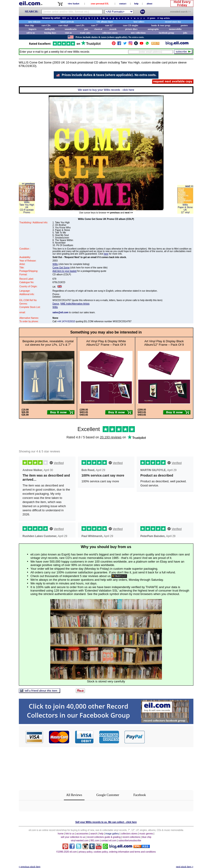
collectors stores (110, 33)
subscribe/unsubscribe (130, 841)
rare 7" (95, 25)
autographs (153, 29)
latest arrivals (67, 22)
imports (33, 29)
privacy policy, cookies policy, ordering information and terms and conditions (117, 852)
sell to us (31, 33)
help (136, 4)
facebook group (167, 33)
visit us (68, 33)
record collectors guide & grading (104, 837)
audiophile (50, 29)
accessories (82, 834)
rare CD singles (131, 25)
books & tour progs (161, 25)
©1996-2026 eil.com (67, 852)
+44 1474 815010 (66, 321)
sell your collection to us (73, 837)
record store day (173, 22)
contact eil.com (109, 841)
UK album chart (105, 22)
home (61, 834)
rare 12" (109, 25)
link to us (70, 834)
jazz (86, 29)
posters (184, 25)
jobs (185, 33)
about (150, 4)
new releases (34, 22)
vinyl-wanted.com (80, 841)
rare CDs (46, 25)
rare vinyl (63, 25)
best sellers (139, 22)
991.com (95, 841)
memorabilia (175, 29)
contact (123, 4)
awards (113, 29)
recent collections (131, 837)
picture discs (131, 29)
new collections (138, 33)
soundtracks (71, 29)
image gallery (112, 834)
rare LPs (80, 25)
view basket (73, 4)
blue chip (29, 25)
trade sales (85, 33)
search (94, 834)
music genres (146, 834)
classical (98, 29)
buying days (50, 33)
